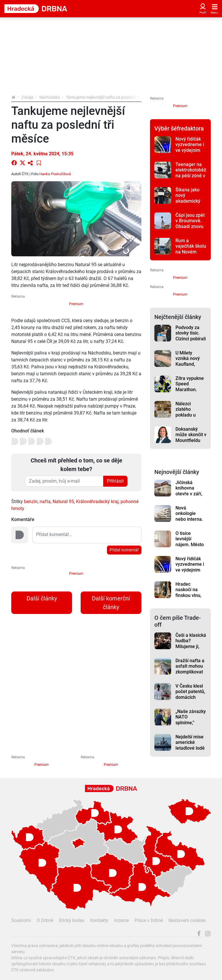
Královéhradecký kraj (97, 502)
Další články (42, 598)
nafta (45, 502)
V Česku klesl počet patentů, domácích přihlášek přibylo (190, 697)
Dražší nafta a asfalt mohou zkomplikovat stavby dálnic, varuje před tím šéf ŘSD (190, 675)
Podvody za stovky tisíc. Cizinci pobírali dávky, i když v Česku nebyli (191, 339)
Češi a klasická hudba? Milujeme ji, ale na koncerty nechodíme (191, 649)
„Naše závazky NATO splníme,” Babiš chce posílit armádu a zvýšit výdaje (191, 725)
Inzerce (121, 920)
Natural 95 (63, 502)
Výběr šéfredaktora (179, 128)
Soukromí (21, 920)
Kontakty (99, 920)
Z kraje (27, 97)
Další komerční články (111, 603)
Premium (76, 304)
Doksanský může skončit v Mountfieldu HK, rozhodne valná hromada (191, 443)
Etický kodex (72, 920)
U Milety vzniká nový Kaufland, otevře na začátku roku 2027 (189, 367)
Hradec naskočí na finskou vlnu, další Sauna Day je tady (188, 595)
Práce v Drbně (149, 920)
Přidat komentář (124, 550)
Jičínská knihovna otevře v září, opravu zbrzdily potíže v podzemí (190, 496)
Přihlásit (115, 481)
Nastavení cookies (187, 920)
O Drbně (45, 920)
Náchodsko (50, 97)
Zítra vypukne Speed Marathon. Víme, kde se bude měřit (190, 389)
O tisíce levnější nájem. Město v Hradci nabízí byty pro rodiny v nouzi (191, 547)
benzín (31, 502)
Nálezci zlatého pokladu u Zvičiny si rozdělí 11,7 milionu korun (190, 418)
